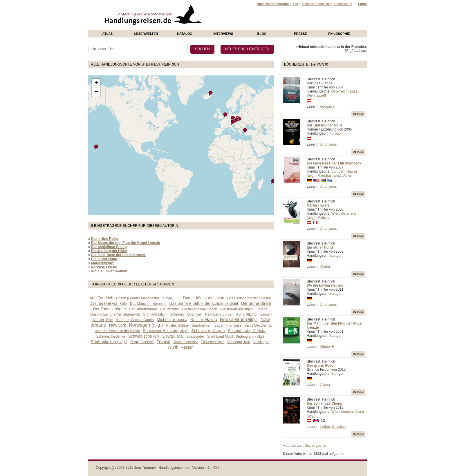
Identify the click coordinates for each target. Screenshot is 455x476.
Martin (325, 267)
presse (300, 34)
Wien (311, 95)
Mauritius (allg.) (329, 175)
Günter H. (328, 347)
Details (358, 114)
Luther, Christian (333, 427)
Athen (347, 175)
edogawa (327, 106)
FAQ (296, 4)
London (347, 412)
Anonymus (329, 144)
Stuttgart (338, 171)
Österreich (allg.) (344, 91)
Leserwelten (146, 34)
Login (362, 4)
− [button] (96, 92)
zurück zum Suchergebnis (306, 446)
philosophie (339, 34)
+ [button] (96, 83)
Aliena (325, 385)
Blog (262, 34)
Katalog (185, 34)
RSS (216, 468)
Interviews (223, 34)
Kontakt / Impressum (317, 4)
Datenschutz (343, 4)
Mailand (324, 218)
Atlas (108, 34)
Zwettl (321, 95)
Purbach (336, 133)
